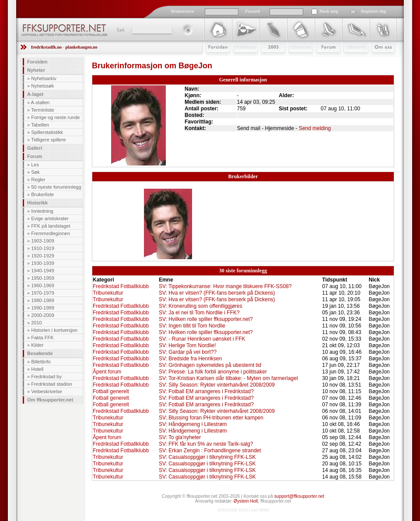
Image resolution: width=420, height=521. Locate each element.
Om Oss (379, 60)
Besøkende (40, 353)
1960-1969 (43, 285)
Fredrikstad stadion (52, 384)
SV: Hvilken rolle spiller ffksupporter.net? (206, 319)
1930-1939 (43, 263)
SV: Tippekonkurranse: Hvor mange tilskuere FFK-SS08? (225, 286)
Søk (120, 30)
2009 (265, 60)
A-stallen (40, 102)
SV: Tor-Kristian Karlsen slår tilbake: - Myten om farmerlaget (228, 378)
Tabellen (40, 125)
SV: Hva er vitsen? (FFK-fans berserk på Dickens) (217, 293)
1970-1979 (43, 293)
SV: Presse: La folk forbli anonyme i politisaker (213, 372)
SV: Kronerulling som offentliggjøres (201, 306)
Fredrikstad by (46, 377)
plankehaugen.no (81, 47)
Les (35, 165)
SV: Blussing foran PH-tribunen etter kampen (211, 418)
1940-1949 (43, 271)
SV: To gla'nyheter (180, 437)
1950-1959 (43, 278)
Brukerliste (42, 194)
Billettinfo (41, 362)
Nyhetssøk (42, 86)
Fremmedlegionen (51, 233)
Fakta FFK (42, 338)
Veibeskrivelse (46, 391)
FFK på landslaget (51, 226)
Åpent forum (107, 372)
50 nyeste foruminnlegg (56, 187)
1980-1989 (43, 300)
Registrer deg (373, 11)
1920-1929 (43, 256)
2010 (36, 323)
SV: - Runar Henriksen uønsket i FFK (202, 339)
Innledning (42, 211)
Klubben (241, 60)
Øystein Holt (246, 501)
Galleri (350, 60)
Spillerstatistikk (47, 132)
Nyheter (36, 70)
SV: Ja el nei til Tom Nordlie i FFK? (199, 313)
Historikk (37, 203)
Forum (322, 60)
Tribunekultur (108, 293)
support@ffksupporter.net (299, 496)
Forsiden (214, 60)
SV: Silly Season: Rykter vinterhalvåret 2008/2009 (217, 385)
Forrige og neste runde (55, 117)
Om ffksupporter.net (50, 400)
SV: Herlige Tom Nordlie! (187, 345)
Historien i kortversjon (54, 330)
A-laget (35, 94)
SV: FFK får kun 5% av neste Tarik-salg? (206, 444)
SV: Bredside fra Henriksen (190, 359)
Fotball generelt (111, 391)
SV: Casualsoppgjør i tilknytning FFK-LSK (207, 457)
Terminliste (43, 110)
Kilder (37, 345)
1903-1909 (43, 241)
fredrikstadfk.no (46, 47)
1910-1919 (43, 248)
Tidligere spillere (49, 140)
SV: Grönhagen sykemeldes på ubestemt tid (210, 365)
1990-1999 (43, 308)
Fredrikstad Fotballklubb (121, 286)
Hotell (37, 369)
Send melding (315, 128)
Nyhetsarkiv (44, 78)
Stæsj (294, 60)
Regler (38, 180)
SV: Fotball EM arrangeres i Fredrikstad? (206, 391)
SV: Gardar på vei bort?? (188, 352)
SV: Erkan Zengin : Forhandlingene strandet (210, 451)
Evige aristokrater (50, 218)
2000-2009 (43, 315)
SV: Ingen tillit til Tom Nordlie (192, 326)
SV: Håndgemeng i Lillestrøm (193, 424)
